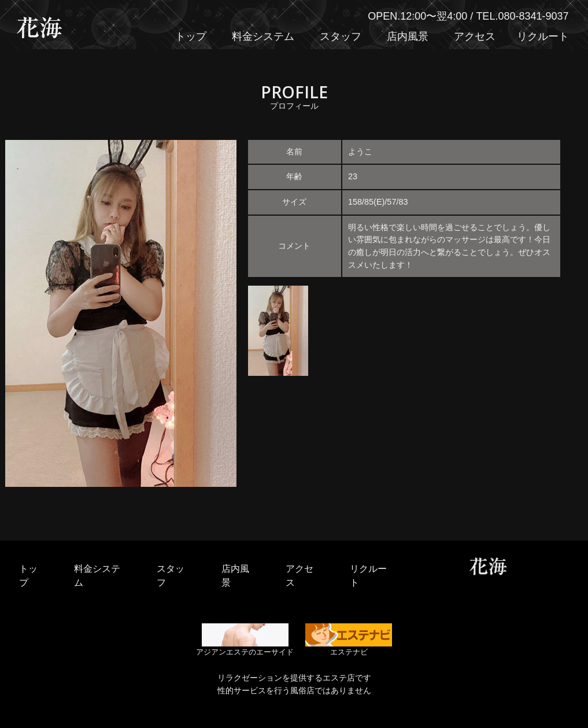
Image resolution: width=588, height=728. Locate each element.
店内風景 (408, 36)
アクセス (475, 36)
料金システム (263, 36)
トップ (191, 36)
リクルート (543, 36)
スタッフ (341, 36)
